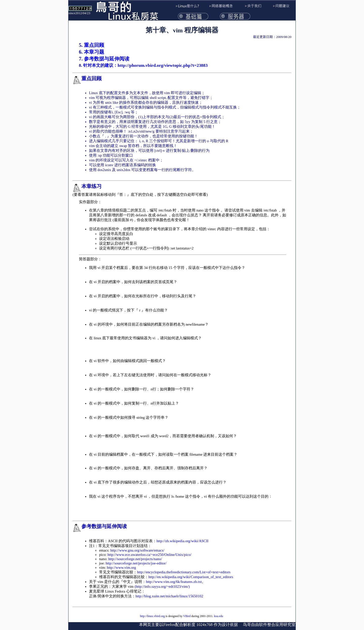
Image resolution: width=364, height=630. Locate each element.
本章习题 (94, 52)
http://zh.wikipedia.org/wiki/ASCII (183, 541)
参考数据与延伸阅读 (107, 59)
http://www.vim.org (121, 568)
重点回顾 (94, 45)
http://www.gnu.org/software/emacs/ (137, 550)
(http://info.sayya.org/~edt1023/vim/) (162, 586)
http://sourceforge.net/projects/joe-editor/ (136, 563)
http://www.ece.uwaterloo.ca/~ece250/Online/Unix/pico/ (149, 555)
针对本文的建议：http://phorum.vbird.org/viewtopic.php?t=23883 (145, 65)
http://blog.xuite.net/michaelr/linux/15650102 (169, 596)
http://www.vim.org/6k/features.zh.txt (174, 582)
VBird (187, 616)
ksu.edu (218, 616)
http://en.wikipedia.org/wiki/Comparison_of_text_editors (191, 577)
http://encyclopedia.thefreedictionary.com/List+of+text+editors (184, 572)
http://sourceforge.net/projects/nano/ (135, 559)
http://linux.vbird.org (152, 616)
